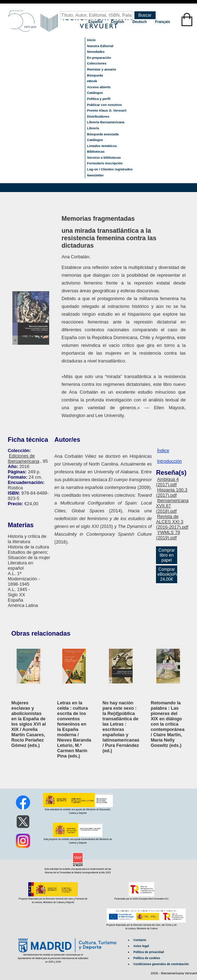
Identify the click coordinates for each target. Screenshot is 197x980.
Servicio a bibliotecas (104, 158)
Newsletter (95, 175)
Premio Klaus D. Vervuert (107, 111)
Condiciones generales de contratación (161, 964)
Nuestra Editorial (100, 46)
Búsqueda (95, 75)
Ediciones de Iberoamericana (24, 458)
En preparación (99, 58)
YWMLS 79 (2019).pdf (168, 535)
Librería (93, 128)
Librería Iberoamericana (106, 122)
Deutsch (140, 22)
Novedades (96, 52)
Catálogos (95, 93)
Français (163, 22)
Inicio (91, 40)
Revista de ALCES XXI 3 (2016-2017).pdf (172, 522)
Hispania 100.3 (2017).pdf (172, 492)
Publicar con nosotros (104, 105)
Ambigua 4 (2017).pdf (167, 482)
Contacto (140, 940)
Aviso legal (141, 946)
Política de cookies (147, 958)
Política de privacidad (149, 952)
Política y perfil (99, 99)
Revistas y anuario (102, 69)
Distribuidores (98, 117)
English (118, 22)
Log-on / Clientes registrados (110, 169)
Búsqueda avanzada (103, 134)
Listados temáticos (102, 146)
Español (96, 22)
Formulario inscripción (105, 163)
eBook (92, 81)
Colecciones (97, 63)
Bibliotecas (96, 152)
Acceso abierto (99, 87)
